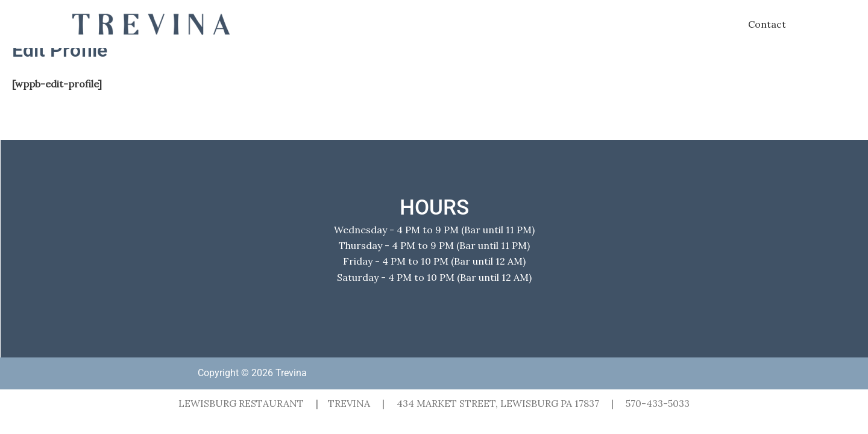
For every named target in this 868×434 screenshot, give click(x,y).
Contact (767, 24)
